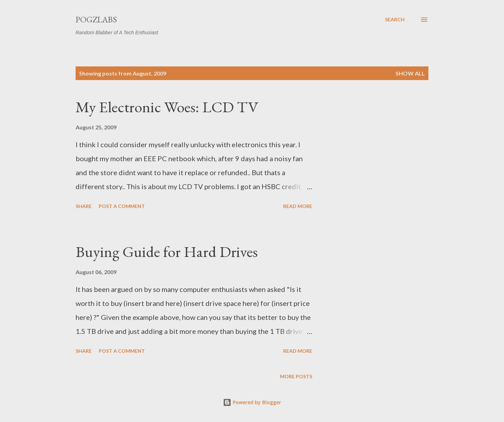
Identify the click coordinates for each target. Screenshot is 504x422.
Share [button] (84, 206)
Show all (410, 73)
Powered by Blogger (252, 402)
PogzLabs (96, 19)
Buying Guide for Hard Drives (167, 252)
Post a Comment (122, 206)
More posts (296, 376)
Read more (298, 206)
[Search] (395, 20)
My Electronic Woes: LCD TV (167, 107)
